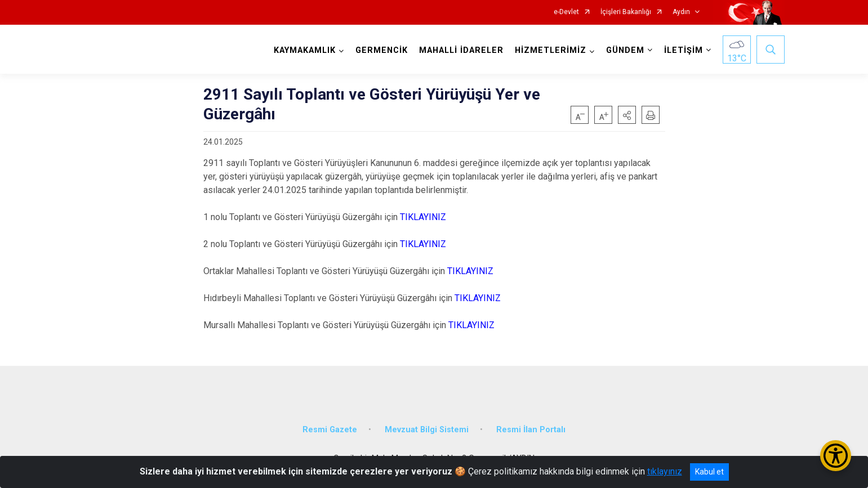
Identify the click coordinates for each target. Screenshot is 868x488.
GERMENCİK (382, 50)
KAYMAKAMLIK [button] (305, 50)
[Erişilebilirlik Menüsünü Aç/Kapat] (836, 456)
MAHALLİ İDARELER (461, 50)
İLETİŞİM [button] (684, 50)
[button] (627, 115)
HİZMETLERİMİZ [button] (551, 50)
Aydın (681, 12)
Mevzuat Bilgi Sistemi (427, 429)
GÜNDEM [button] (625, 50)
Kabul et (709, 472)
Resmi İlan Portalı (531, 429)
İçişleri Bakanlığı (626, 12)
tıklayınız (665, 471)
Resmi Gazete (330, 429)
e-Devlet (566, 12)
